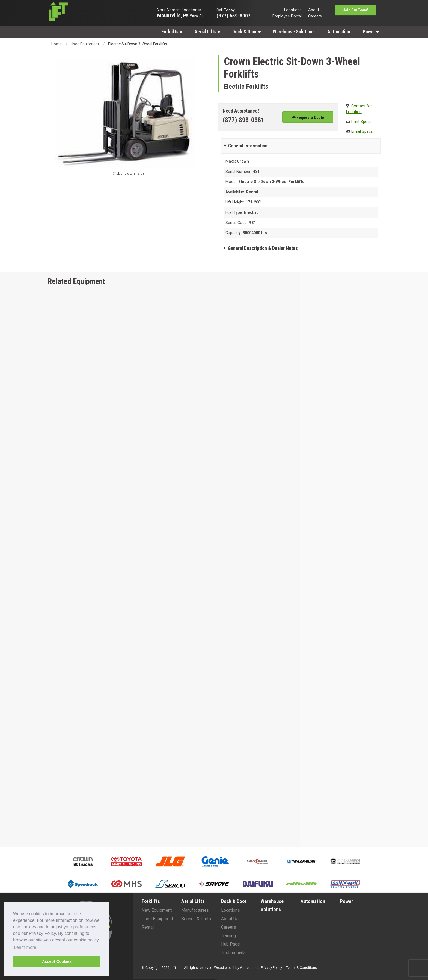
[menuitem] (172, 32)
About (314, 10)
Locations (293, 10)
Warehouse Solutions (294, 32)
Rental (148, 927)
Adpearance (250, 968)
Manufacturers (195, 910)
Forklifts (172, 32)
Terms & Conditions (301, 968)
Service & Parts (196, 919)
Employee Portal (287, 16)
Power (371, 32)
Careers (315, 16)
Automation (339, 32)
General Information (248, 146)
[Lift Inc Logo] (86, 13)
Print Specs (361, 122)
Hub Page (231, 944)
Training (228, 936)
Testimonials (233, 953)
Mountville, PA (173, 15)
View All (197, 15)
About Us (230, 919)
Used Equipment (85, 44)
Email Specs (362, 132)
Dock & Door (246, 32)
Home (57, 44)
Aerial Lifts (207, 32)
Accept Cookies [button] (57, 961)
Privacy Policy (271, 968)
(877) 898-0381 (243, 120)
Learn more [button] (25, 947)
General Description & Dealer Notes (263, 248)
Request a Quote (308, 117)
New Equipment (157, 910)
